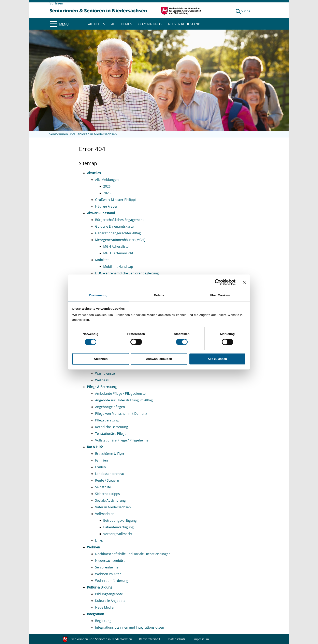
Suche (246, 11)
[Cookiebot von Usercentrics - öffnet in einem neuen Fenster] (218, 282)
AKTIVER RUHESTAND (184, 24)
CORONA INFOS (150, 24)
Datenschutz (177, 639)
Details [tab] (159, 295)
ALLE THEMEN (122, 24)
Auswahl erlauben (159, 359)
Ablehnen (101, 359)
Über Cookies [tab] (220, 295)
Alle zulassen (217, 359)
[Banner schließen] (244, 282)
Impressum (201, 639)
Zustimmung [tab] (98, 295)
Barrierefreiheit (150, 639)
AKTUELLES (97, 24)
